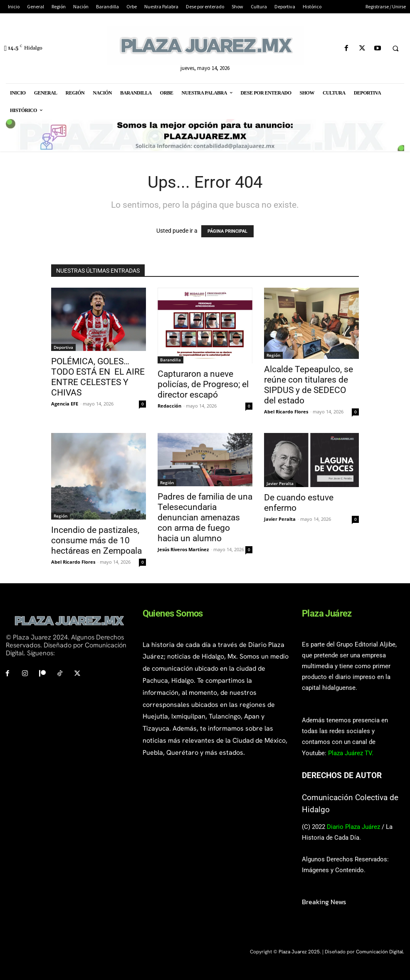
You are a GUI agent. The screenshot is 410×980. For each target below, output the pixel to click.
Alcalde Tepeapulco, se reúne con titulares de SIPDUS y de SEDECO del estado (309, 385)
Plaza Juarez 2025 (299, 952)
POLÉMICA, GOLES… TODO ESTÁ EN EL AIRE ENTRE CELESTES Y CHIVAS (98, 377)
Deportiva (63, 347)
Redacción (169, 406)
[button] (395, 49)
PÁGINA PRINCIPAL (227, 231)
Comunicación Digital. (380, 952)
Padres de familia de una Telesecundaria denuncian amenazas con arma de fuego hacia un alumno (205, 517)
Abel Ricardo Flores (286, 412)
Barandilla (170, 360)
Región (273, 355)
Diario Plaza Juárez (353, 827)
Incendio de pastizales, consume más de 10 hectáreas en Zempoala (96, 540)
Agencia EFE (65, 404)
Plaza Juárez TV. (351, 753)
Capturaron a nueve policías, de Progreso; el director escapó (203, 384)
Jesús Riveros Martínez (183, 549)
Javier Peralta (280, 483)
